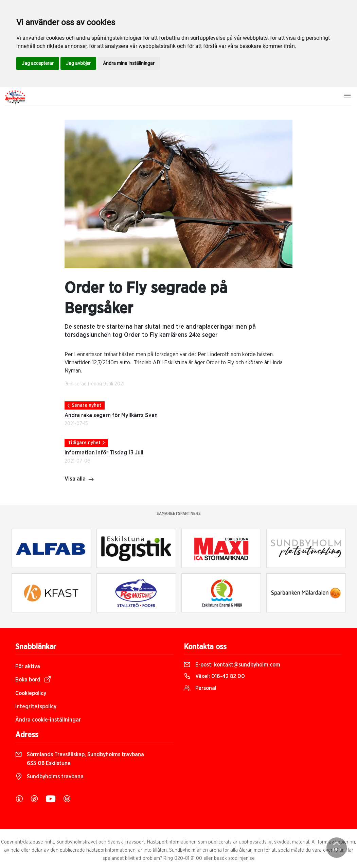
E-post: (232, 665)
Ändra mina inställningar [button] (129, 63)
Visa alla (79, 480)
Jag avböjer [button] (78, 63)
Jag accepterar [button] (38, 63)
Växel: (214, 676)
